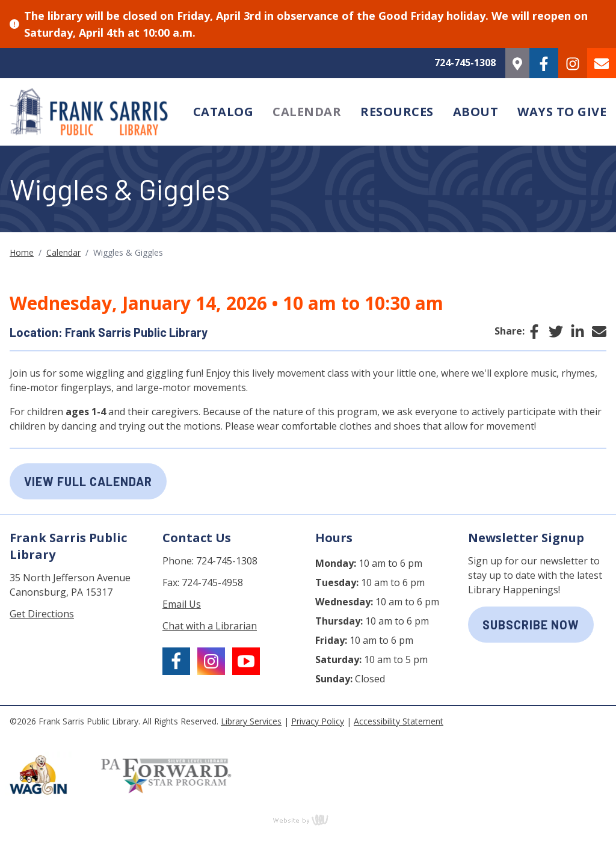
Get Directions (42, 614)
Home (22, 252)
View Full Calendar (88, 481)
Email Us (182, 604)
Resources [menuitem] (397, 112)
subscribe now (531, 625)
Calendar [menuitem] (307, 112)
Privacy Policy (318, 721)
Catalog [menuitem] (223, 112)
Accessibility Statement (399, 721)
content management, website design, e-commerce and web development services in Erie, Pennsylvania (308, 820)
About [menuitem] (476, 112)
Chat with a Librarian (210, 626)
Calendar (63, 252)
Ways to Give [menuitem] (562, 112)
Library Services (251, 721)
